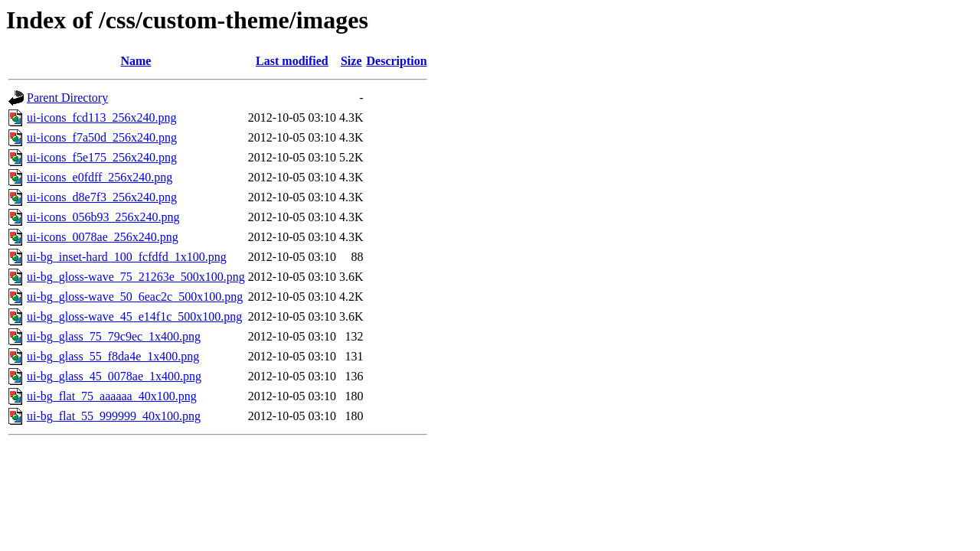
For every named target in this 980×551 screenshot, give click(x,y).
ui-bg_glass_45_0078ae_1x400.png (114, 376)
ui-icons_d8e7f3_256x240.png (102, 197)
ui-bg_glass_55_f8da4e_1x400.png (113, 356)
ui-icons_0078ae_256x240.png (103, 237)
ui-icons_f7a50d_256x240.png (102, 137)
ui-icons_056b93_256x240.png (103, 217)
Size (351, 61)
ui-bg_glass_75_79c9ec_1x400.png (114, 336)
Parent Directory (67, 98)
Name (136, 61)
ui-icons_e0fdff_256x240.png (100, 177)
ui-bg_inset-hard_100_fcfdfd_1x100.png (127, 257)
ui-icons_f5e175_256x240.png (102, 157)
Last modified (292, 61)
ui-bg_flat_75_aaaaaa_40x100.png (112, 396)
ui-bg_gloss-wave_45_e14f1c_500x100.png (134, 316)
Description (397, 61)
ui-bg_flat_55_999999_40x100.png (114, 416)
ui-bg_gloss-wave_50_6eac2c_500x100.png (135, 297)
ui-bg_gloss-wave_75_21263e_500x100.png (136, 277)
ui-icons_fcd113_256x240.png (101, 117)
